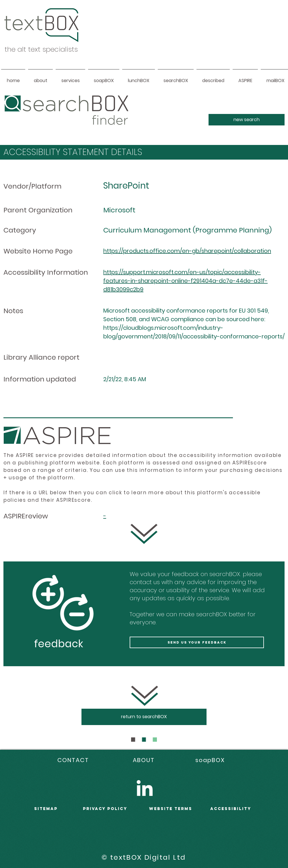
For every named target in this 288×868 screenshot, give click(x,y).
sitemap (46, 809)
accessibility (231, 809)
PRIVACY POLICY (105, 809)
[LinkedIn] (145, 788)
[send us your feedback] (197, 642)
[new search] (247, 120)
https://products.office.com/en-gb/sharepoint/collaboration (187, 251)
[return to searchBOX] (144, 717)
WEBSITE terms (171, 809)
